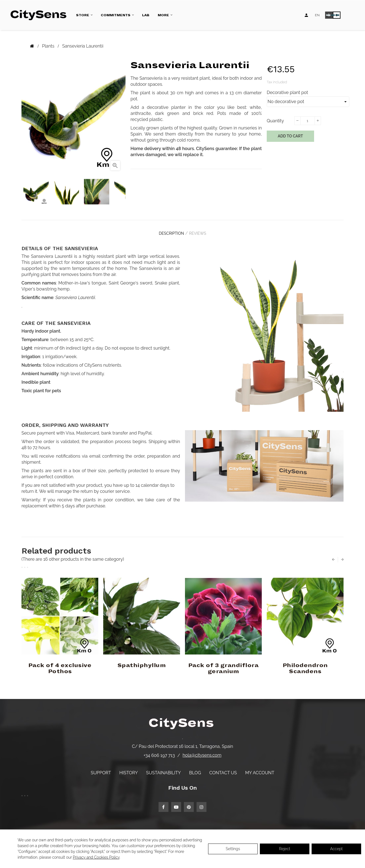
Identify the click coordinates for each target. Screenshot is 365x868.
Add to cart (290, 136)
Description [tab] (169, 232)
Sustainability (164, 769)
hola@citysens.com (202, 751)
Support (101, 769)
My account (260, 769)
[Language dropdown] (317, 15)
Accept (336, 849)
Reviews (200, 232)
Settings (233, 849)
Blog (195, 769)
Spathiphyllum (142, 661)
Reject (285, 849)
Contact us (223, 769)
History (128, 769)
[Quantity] (307, 121)
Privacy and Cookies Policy (96, 857)
